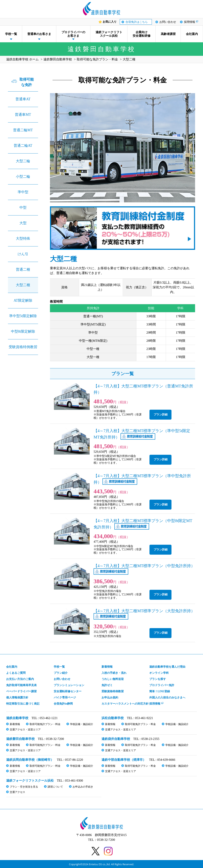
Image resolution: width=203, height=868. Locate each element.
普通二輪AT (23, 146)
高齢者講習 (168, 34)
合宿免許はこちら (137, 22)
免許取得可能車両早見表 (21, 685)
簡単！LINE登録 (160, 691)
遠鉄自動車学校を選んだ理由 (167, 667)
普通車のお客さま (39, 34)
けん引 (23, 254)
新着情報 (107, 667)
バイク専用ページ (65, 698)
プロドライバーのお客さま (73, 34)
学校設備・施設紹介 (82, 724)
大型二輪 (23, 161)
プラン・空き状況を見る (24, 787)
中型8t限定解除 (23, 331)
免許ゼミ (107, 685)
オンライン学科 (159, 673)
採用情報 (190, 22)
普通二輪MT (23, 130)
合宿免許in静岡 (63, 704)
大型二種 (23, 285)
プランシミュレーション (69, 685)
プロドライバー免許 (162, 685)
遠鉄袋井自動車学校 (116, 739)
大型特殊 (23, 238)
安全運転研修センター (68, 691)
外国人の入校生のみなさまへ (167, 698)
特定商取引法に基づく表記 (23, 704)
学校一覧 (11, 34)
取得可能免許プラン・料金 (45, 724)
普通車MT (23, 115)
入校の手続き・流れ (114, 673)
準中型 (23, 192)
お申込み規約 (110, 698)
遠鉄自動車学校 (17, 718)
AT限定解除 (23, 300)
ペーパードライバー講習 (21, 691)
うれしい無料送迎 (113, 679)
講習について (55, 787)
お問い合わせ (168, 22)
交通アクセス (17, 792)
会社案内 (192, 34)
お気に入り (110, 22)
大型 (23, 223)
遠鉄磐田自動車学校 (20, 739)
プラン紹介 (61, 673)
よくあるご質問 (16, 673)
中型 (23, 208)
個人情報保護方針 (17, 698)
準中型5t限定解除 (23, 316)
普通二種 (23, 269)
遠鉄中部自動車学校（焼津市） (124, 760)
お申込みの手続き (83, 787)
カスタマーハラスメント (125, 704)
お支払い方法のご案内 (20, 679)
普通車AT (23, 99)
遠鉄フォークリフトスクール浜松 (109, 34)
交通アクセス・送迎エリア (25, 729)
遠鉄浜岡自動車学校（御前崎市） (30, 760)
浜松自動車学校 (113, 718)
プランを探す (158, 679)
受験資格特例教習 (23, 347)
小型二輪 (23, 177)
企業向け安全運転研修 (142, 34)
